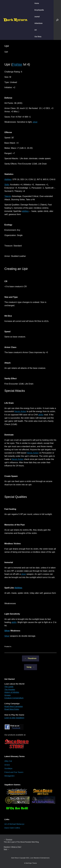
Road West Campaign (14, 706)
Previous (9, 839)
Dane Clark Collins (12, 828)
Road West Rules (12, 709)
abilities (25, 211)
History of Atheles (12, 692)
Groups (7, 695)
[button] (57, 20)
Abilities (8, 179)
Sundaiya (8, 768)
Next (5, 849)
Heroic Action (20, 411)
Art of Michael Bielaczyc (14, 824)
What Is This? (16, 847)
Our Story (38, 37)
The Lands (9, 687)
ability (41, 415)
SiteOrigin (29, 863)
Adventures (38, 23)
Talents (8, 196)
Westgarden (9, 776)
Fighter (17, 64)
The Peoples (10, 689)
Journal (37, 17)
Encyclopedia (39, 10)
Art (36, 30)
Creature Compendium (14, 698)
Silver (7, 631)
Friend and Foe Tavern (14, 772)
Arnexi (7, 765)
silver (35, 122)
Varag (30, 667)
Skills (7, 185)
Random (7, 847)
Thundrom (30, 658)
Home (37, 3)
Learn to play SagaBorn (14, 718)
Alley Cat (8, 761)
